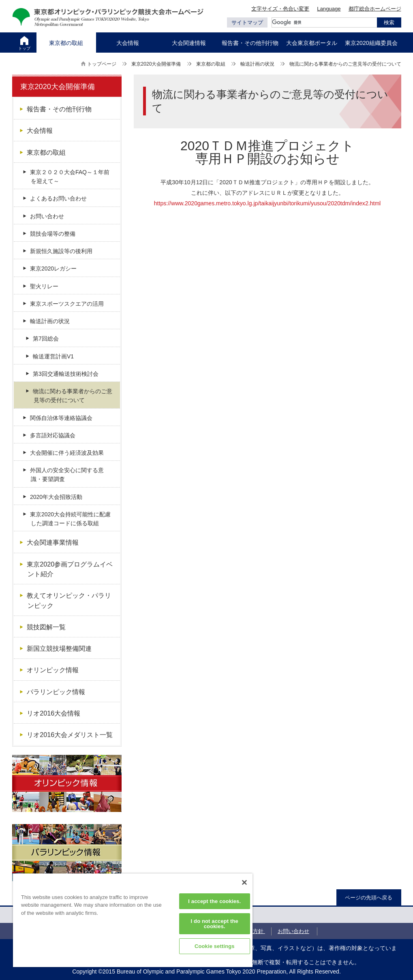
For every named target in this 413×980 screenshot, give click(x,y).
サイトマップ (247, 22)
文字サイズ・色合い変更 (280, 9)
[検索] (324, 22)
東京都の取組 (211, 64)
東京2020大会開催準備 (156, 64)
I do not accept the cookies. (215, 924)
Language (329, 9)
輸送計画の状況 (257, 64)
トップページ (102, 64)
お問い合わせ (293, 931)
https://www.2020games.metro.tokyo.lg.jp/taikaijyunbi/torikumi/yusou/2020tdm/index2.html (267, 203)
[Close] (244, 882)
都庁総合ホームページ (375, 9)
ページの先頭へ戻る (369, 898)
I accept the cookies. (214, 901)
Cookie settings (215, 946)
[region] (133, 920)
